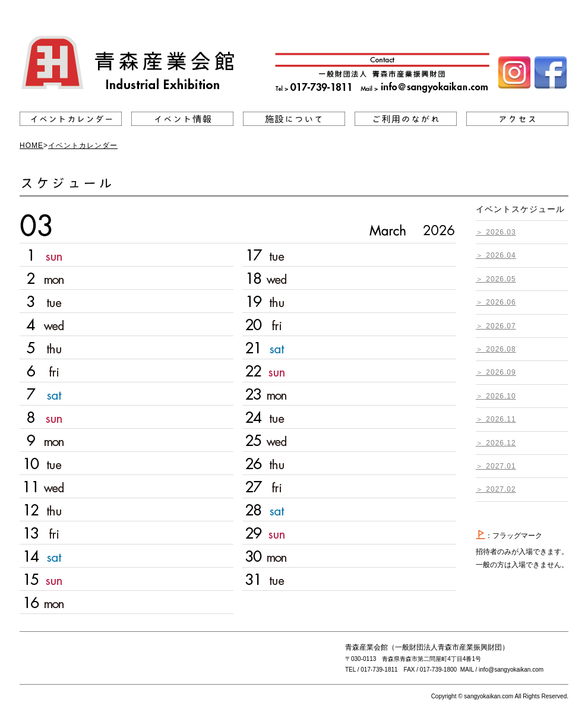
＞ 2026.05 (496, 279)
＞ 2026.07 (496, 326)
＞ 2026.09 (496, 372)
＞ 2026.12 (496, 443)
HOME (31, 145)
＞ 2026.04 (496, 255)
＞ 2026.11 (496, 419)
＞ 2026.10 (496, 396)
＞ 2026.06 (496, 302)
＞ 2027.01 (496, 466)
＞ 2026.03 (496, 232)
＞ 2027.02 (496, 489)
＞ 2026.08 (496, 349)
